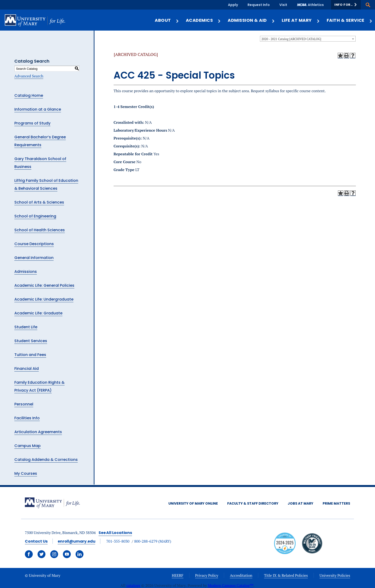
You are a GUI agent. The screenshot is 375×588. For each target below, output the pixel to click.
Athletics (316, 5)
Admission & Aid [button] (251, 20)
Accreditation (241, 575)
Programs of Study (32, 123)
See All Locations (115, 533)
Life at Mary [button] (301, 20)
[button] (346, 5)
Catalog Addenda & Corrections (46, 460)
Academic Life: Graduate (38, 313)
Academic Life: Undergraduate (44, 299)
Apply (233, 5)
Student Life (26, 327)
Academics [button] (203, 20)
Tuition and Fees (30, 355)
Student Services (31, 341)
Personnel (24, 404)
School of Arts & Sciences (39, 202)
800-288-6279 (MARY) (153, 541)
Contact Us (36, 541)
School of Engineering (35, 216)
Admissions (26, 272)
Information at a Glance (38, 109)
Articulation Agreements (38, 432)
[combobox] (308, 39)
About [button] (167, 20)
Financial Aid (27, 369)
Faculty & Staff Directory (253, 503)
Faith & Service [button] (350, 20)
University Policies (335, 575)
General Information (34, 258)
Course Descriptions (34, 244)
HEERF (177, 575)
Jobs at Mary (301, 503)
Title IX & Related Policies (286, 575)
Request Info (259, 5)
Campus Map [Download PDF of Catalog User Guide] (28, 446)
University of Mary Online (193, 503)
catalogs (133, 585)
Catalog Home (29, 95)
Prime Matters (336, 503)
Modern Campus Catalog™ (231, 585)
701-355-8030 (118, 541)
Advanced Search (29, 76)
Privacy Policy (207, 575)
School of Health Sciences (40, 230)
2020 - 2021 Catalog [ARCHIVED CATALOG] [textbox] (291, 39)
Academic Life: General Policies (44, 285)
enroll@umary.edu (76, 541)
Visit (283, 5)
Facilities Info (27, 418)
